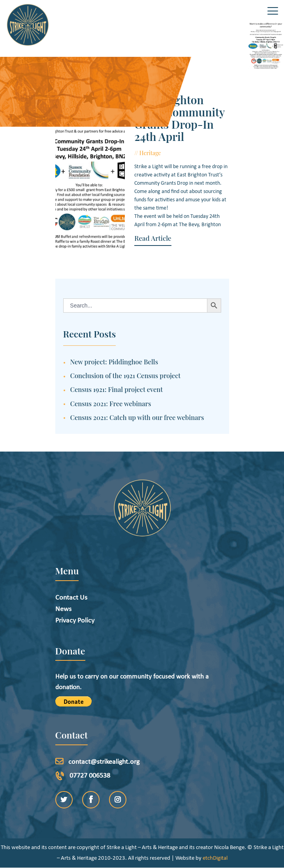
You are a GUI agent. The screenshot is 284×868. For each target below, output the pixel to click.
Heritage (150, 153)
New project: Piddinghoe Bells (114, 362)
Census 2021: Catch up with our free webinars (137, 417)
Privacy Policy (75, 621)
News (63, 609)
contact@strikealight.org (104, 762)
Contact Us (71, 598)
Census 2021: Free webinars (111, 403)
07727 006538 (90, 776)
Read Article (153, 238)
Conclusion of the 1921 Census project (126, 375)
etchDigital (215, 858)
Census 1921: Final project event (117, 389)
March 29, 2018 (185, 153)
